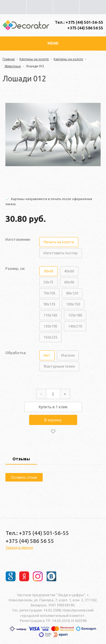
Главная (9, 59)
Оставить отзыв (24, 477)
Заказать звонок (19, 547)
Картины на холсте (34, 59)
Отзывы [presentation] (21, 459)
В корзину (53, 420)
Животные (13, 66)
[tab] (21, 459)
